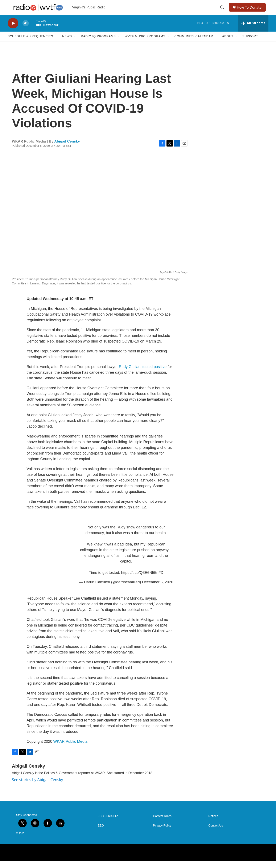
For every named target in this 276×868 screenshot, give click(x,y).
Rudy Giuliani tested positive (143, 374)
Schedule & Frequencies (30, 44)
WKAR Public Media (70, 749)
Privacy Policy (162, 833)
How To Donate (251, 11)
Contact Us (216, 833)
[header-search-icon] (223, 11)
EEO (101, 833)
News (67, 44)
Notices (213, 823)
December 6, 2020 (158, 589)
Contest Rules (162, 823)
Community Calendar (194, 44)
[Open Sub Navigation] (56, 44)
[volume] (26, 31)
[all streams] (253, 31)
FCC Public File (108, 823)
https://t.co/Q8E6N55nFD (142, 580)
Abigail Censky (67, 149)
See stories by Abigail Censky (38, 787)
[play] (13, 31)
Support (250, 44)
